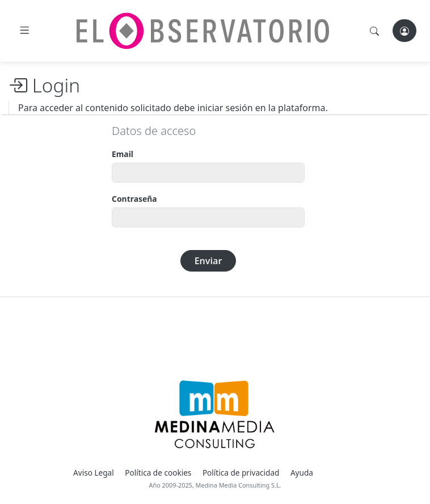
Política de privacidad (241, 473)
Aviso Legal (94, 473)
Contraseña (134, 199)
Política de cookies (158, 473)
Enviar (208, 261)
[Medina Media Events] (215, 414)
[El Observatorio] (203, 31)
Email (123, 154)
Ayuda (302, 473)
